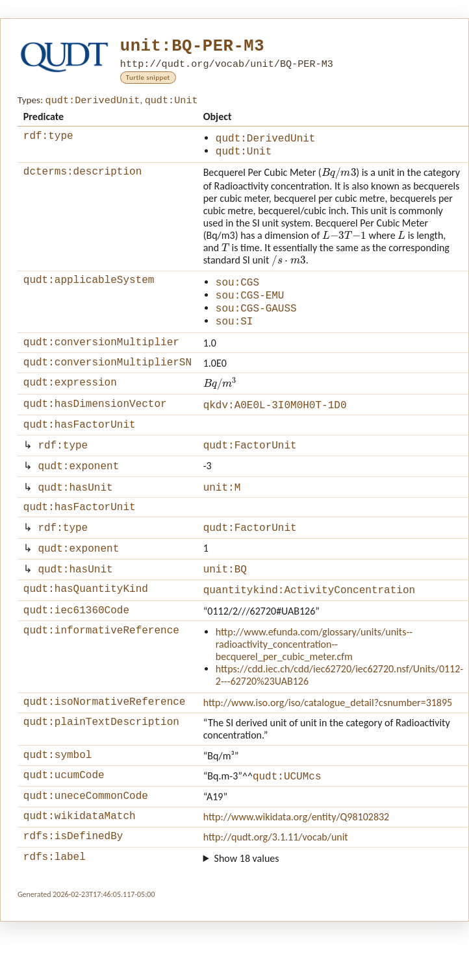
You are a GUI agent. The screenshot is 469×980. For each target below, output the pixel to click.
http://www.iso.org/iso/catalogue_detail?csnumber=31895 (328, 737)
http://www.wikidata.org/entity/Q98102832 (297, 858)
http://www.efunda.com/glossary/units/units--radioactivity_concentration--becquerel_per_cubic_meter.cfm (314, 679)
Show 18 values (247, 903)
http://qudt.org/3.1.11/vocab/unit (276, 880)
